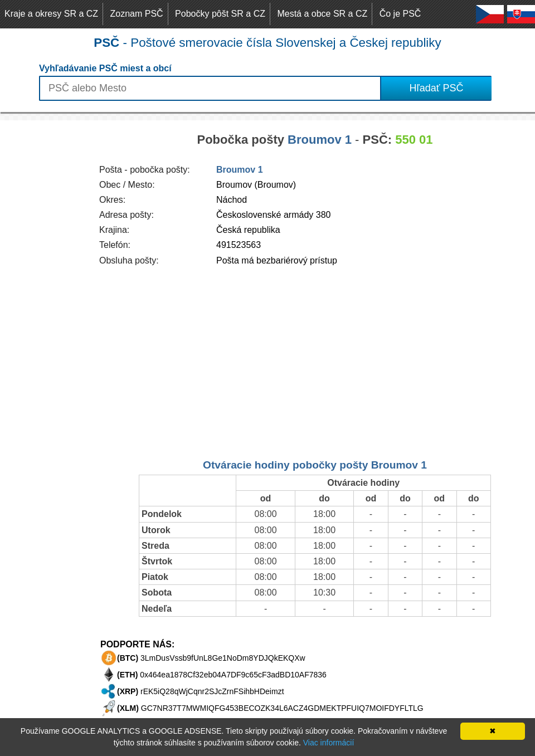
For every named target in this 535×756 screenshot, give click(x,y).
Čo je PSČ (400, 14)
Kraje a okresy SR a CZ (51, 14)
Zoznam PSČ (137, 14)
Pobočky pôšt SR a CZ (220, 14)
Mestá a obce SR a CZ (322, 14)
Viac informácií (329, 743)
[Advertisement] (45, 287)
